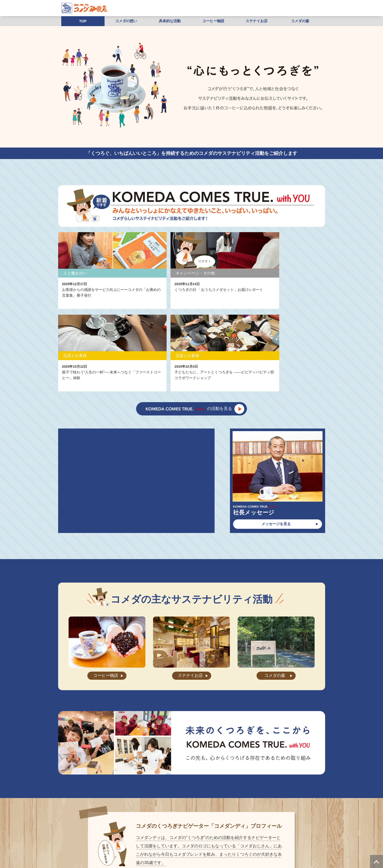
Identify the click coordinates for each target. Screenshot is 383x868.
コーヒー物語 (213, 21)
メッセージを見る (276, 439)
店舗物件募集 (131, 840)
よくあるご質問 (186, 832)
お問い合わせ (211, 832)
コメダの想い (126, 21)
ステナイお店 (257, 21)
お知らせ (163, 832)
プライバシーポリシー (162, 840)
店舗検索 (145, 832)
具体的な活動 (170, 21)
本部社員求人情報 (285, 832)
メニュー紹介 (106, 832)
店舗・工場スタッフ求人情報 (247, 832)
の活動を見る (189, 324)
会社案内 (127, 832)
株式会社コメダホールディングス (237, 840)
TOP (83, 21)
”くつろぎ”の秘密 (79, 832)
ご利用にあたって (196, 840)
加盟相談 (309, 832)
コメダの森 (300, 21)
